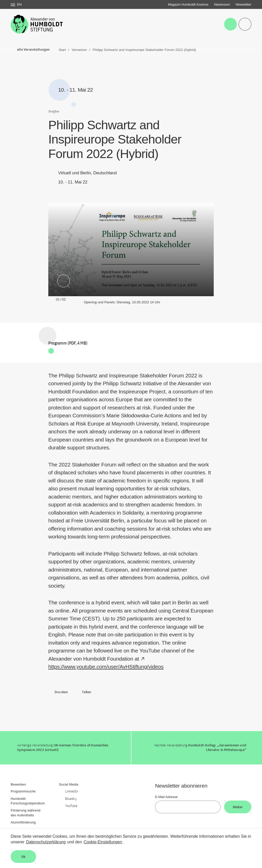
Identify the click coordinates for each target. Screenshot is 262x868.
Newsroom (222, 4)
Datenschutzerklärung (46, 842)
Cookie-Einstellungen (103, 842)
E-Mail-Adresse (166, 797)
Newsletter (244, 4)
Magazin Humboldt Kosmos (188, 4)
